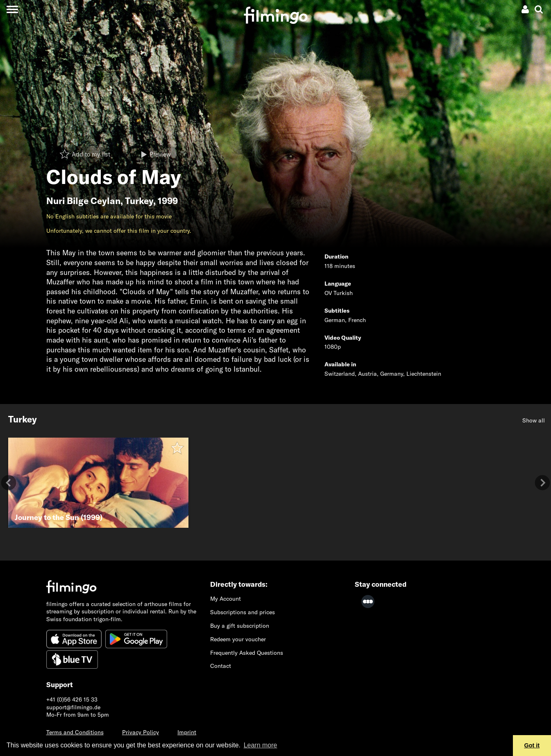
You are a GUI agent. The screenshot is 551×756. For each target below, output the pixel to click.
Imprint (187, 732)
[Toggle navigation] (12, 9)
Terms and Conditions (75, 732)
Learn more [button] (261, 745)
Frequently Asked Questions (247, 653)
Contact (221, 666)
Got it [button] (532, 745)
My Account (226, 599)
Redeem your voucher (238, 639)
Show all (534, 420)
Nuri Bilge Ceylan (83, 201)
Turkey (139, 201)
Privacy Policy (141, 732)
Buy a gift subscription (240, 626)
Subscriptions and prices (243, 612)
